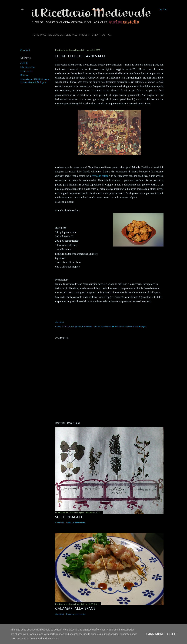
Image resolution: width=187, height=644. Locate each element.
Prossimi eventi (90, 35)
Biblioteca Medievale (63, 35)
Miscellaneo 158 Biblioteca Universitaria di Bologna (35, 81)
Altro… (107, 35)
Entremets (26, 71)
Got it (172, 634)
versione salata (100, 176)
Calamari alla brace (75, 608)
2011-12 (24, 63)
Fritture (24, 75)
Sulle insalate (69, 517)
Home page (39, 35)
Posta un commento (76, 523)
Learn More (154, 634)
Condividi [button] (25, 50)
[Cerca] (163, 10)
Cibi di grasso (27, 67)
